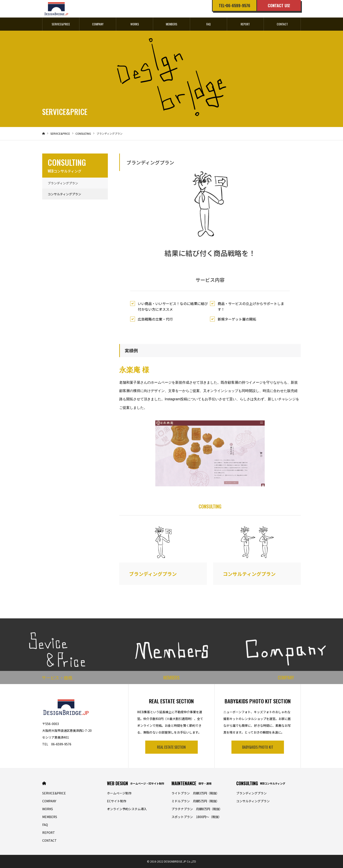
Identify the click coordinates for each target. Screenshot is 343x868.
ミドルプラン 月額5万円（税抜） (195, 801)
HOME (44, 783)
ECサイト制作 (117, 801)
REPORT (245, 24)
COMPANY (98, 24)
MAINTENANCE (192, 783)
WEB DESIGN (136, 783)
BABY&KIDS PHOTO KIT (258, 747)
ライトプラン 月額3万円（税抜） (195, 793)
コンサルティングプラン (64, 194)
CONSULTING (261, 783)
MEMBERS (171, 24)
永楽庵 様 (134, 370)
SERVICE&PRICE (61, 24)
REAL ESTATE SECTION (171, 747)
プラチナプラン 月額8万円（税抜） (197, 809)
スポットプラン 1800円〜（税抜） (196, 817)
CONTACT (282, 24)
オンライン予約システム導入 (127, 809)
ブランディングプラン (63, 183)
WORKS (135, 24)
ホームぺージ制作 (119, 793)
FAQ (208, 24)
